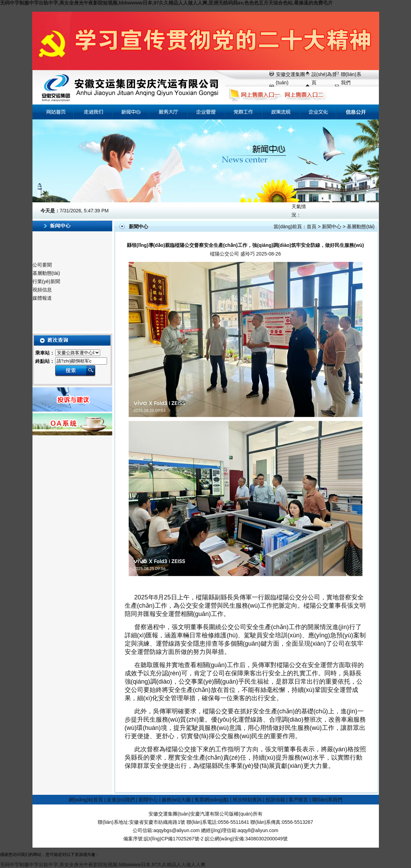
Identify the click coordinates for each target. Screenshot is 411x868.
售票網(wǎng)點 (212, 800)
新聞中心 (332, 226)
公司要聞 (42, 265)
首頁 (312, 226)
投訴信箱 (275, 800)
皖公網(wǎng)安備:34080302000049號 (246, 839)
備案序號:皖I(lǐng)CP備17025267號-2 (163, 839)
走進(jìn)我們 (121, 800)
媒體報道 (42, 298)
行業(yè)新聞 (46, 281)
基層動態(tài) (46, 273)
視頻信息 (42, 290)
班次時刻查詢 (247, 800)
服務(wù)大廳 (176, 800)
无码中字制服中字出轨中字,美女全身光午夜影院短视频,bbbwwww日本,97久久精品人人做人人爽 (103, 865)
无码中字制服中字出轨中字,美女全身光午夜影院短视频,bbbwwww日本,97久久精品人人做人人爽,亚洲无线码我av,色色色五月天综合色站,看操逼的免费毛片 (166, 3)
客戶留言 (298, 800)
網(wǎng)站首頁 (86, 800)
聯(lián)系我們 (327, 800)
